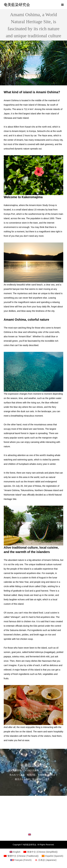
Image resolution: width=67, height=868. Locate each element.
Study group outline (33, 824)
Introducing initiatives (33, 802)
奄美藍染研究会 (17, 5)
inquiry (33, 829)
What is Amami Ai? (33, 807)
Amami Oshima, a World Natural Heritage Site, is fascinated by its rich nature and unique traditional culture (33, 815)
